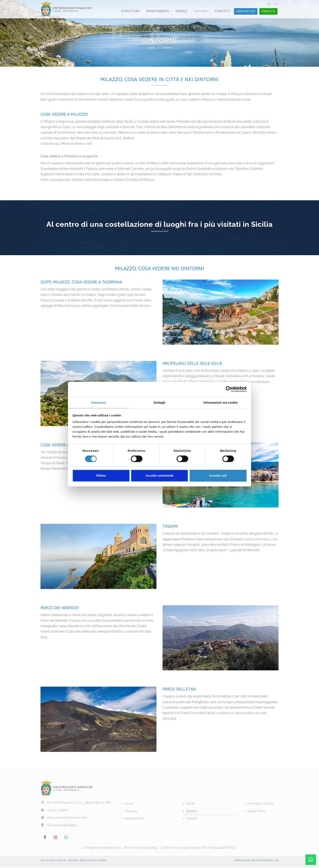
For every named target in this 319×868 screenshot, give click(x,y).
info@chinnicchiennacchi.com (67, 819)
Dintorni (201, 13)
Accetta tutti (218, 476)
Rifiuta (101, 476)
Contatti (222, 13)
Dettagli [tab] (159, 402)
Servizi (181, 13)
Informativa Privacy (260, 804)
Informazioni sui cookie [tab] (221, 402)
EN (275, 4)
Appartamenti (157, 13)
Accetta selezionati (159, 476)
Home (151, 48)
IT (269, 4)
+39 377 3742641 (57, 811)
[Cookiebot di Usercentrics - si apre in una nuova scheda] (229, 389)
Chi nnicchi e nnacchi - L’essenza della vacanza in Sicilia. (74, 861)
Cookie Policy (256, 811)
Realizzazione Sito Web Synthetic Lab (256, 861)
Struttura (129, 13)
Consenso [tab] (98, 402)
